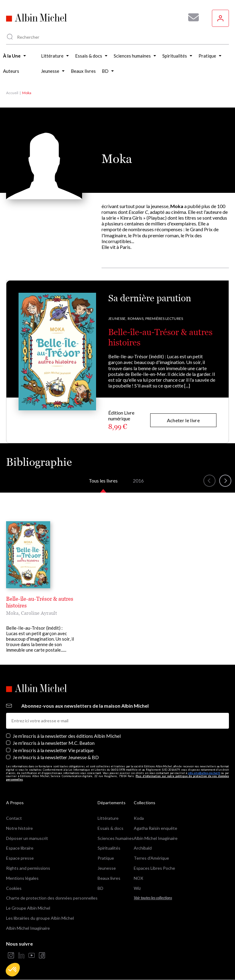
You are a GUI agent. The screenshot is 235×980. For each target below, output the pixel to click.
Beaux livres (109, 878)
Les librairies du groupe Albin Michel (40, 918)
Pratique (106, 858)
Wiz (137, 888)
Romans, (136, 318)
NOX (138, 878)
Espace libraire (20, 848)
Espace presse (20, 858)
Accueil (12, 93)
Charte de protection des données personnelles (52, 898)
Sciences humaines (116, 838)
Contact (14, 818)
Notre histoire (19, 828)
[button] (13, 970)
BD (100, 888)
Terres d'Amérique (151, 858)
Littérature (108, 818)
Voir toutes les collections (153, 898)
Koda (139, 818)
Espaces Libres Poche (154, 868)
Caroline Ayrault (39, 613)
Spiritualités (109, 848)
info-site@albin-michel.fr (204, 773)
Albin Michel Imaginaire (28, 928)
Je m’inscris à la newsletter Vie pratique (53, 750)
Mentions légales (22, 878)
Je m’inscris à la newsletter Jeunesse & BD (56, 757)
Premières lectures (164, 318)
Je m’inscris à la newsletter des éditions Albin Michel (67, 736)
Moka (12, 613)
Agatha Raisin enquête (156, 828)
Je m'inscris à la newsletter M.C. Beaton (54, 743)
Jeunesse (107, 868)
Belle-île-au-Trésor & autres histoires (40, 602)
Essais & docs (111, 828)
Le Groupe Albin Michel (28, 908)
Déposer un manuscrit (27, 838)
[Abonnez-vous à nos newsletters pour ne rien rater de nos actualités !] (191, 17)
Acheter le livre (183, 420)
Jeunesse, (117, 318)
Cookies (14, 888)
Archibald (143, 848)
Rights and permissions (28, 868)
